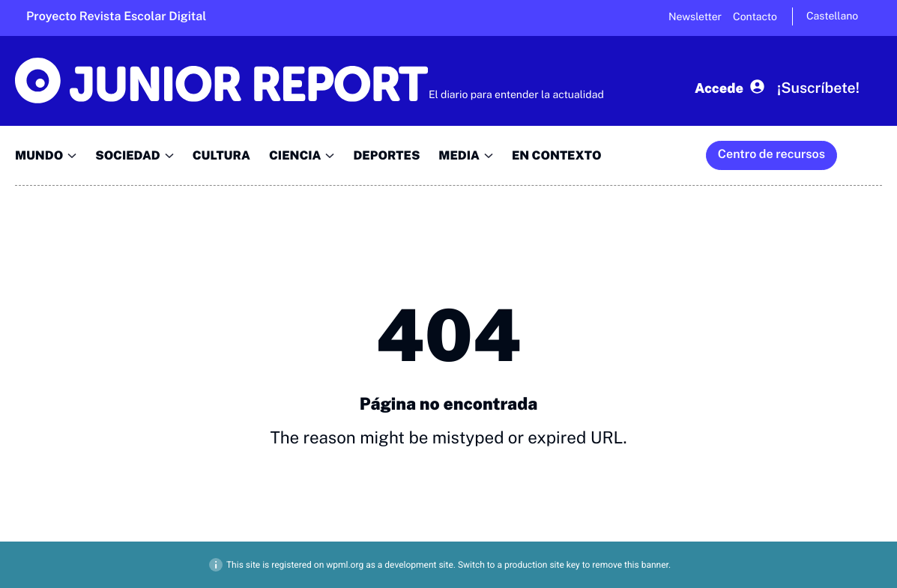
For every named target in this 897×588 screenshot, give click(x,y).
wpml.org (345, 565)
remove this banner (630, 565)
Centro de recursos (771, 154)
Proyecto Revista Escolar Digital (116, 16)
